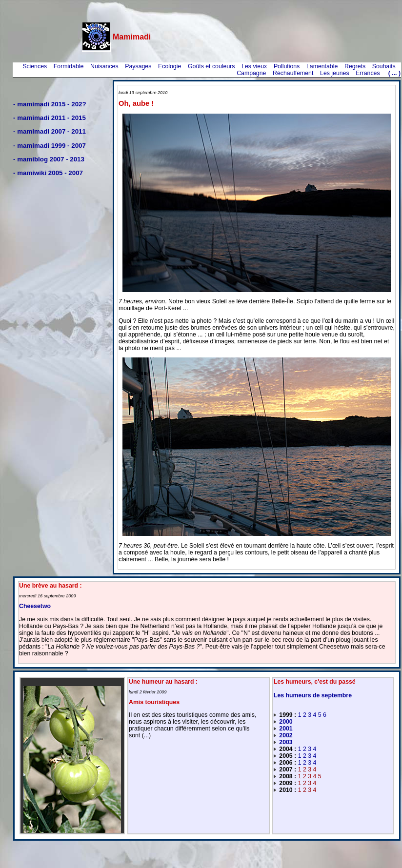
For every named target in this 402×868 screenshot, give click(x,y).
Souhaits (384, 66)
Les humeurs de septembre (313, 695)
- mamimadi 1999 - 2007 (50, 146)
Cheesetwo (35, 606)
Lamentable (322, 66)
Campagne (251, 73)
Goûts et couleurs (211, 66)
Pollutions (287, 66)
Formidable (69, 66)
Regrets (355, 66)
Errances (368, 73)
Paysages (138, 66)
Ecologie (170, 66)
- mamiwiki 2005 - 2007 (48, 173)
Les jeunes (335, 73)
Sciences (35, 66)
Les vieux (254, 66)
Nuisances (104, 66)
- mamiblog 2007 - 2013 (49, 159)
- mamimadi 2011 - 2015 (50, 118)
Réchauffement (293, 73)
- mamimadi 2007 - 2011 (50, 131)
